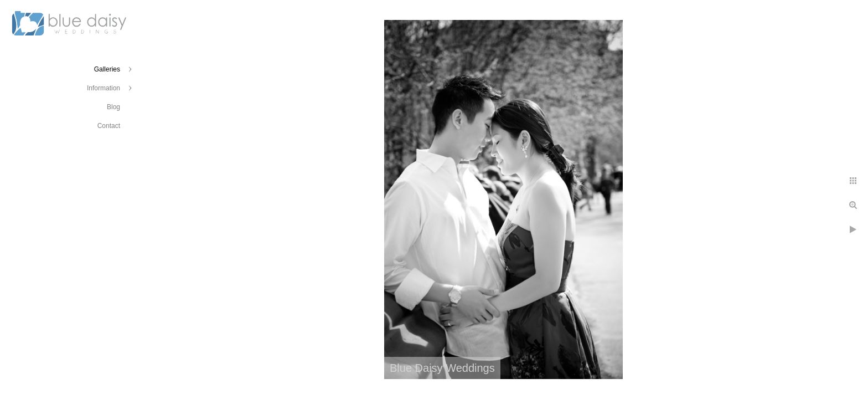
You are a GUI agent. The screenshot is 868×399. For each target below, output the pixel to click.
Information (104, 88)
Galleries (107, 69)
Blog (113, 107)
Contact (109, 126)
